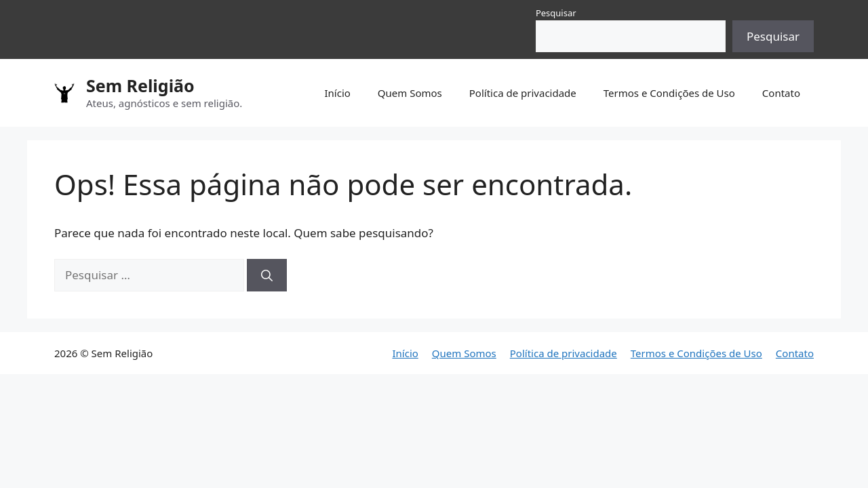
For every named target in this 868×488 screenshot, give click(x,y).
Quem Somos (410, 93)
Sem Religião (140, 85)
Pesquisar (556, 13)
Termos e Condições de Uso (669, 93)
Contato (781, 93)
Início (337, 93)
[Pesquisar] (267, 275)
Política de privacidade (523, 93)
